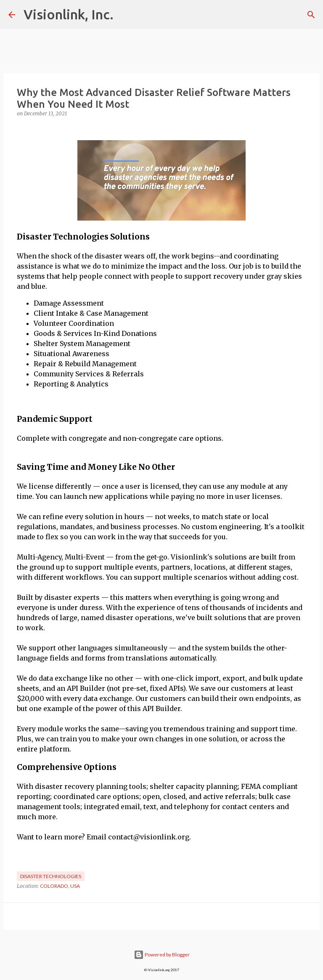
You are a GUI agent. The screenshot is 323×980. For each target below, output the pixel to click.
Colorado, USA (60, 886)
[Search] (311, 15)
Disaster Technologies (51, 876)
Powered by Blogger (162, 955)
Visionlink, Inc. (69, 14)
